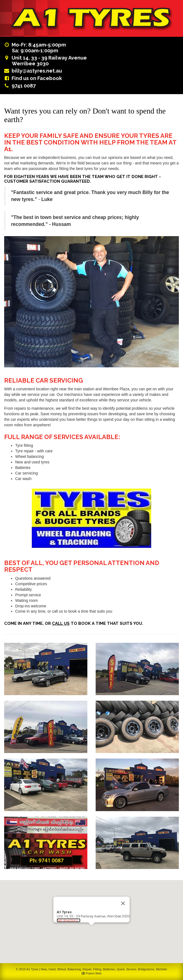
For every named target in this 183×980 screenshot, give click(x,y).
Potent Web (91, 973)
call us (61, 623)
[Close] (123, 903)
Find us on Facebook (37, 78)
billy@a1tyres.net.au (37, 71)
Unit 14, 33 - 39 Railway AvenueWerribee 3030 (45, 61)
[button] (91, 931)
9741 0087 (24, 86)
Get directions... (69, 920)
